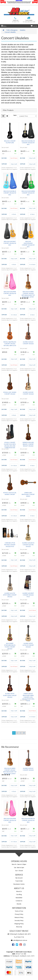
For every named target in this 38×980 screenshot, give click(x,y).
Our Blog (19, 894)
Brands (19, 904)
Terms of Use (19, 911)
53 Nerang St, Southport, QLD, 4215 (19, 934)
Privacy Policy (19, 914)
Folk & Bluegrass (12, 30)
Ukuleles (23, 30)
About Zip (19, 927)
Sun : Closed (19, 871)
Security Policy (19, 920)
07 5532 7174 (19, 937)
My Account (19, 878)
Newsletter (19, 898)
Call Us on (16, 21)
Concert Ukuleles (10, 32)
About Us (19, 891)
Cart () (34, 26)
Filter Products (8, 110)
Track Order (19, 881)
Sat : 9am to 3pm (19, 867)
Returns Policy (19, 917)
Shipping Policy (19, 924)
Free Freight (29, 21)
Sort (15, 115)
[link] (13, 945)
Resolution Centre (19, 884)
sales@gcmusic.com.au (19, 940)
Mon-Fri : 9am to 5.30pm (19, 864)
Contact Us (19, 901)
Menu (4, 26)
